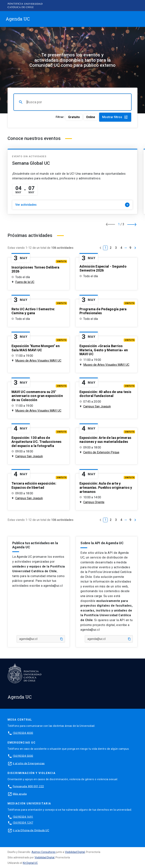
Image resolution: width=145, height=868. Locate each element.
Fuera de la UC (25, 282)
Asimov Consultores (44, 852)
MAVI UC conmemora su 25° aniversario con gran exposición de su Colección (37, 396)
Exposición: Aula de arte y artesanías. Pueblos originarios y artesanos (106, 487)
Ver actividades (72, 205)
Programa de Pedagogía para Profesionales (103, 311)
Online (91, 117)
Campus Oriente (94, 502)
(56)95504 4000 (23, 733)
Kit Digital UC (30, 863)
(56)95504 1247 (23, 823)
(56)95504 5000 (23, 756)
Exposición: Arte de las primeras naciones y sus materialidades (105, 440)
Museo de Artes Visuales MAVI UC (38, 361)
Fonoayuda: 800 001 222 (28, 786)
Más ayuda (20, 794)
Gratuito (74, 117)
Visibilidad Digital (75, 852)
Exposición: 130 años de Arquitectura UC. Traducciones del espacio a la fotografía (36, 442)
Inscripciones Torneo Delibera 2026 (35, 269)
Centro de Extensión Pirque (101, 452)
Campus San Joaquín (97, 406)
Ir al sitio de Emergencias (29, 763)
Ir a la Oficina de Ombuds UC (31, 830)
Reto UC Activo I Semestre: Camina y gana (33, 311)
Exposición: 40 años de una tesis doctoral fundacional (105, 394)
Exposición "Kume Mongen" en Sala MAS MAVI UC (36, 348)
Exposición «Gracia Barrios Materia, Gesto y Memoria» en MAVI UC (104, 350)
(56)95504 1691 (23, 817)
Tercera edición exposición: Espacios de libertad (34, 485)
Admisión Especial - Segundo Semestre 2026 (103, 268)
